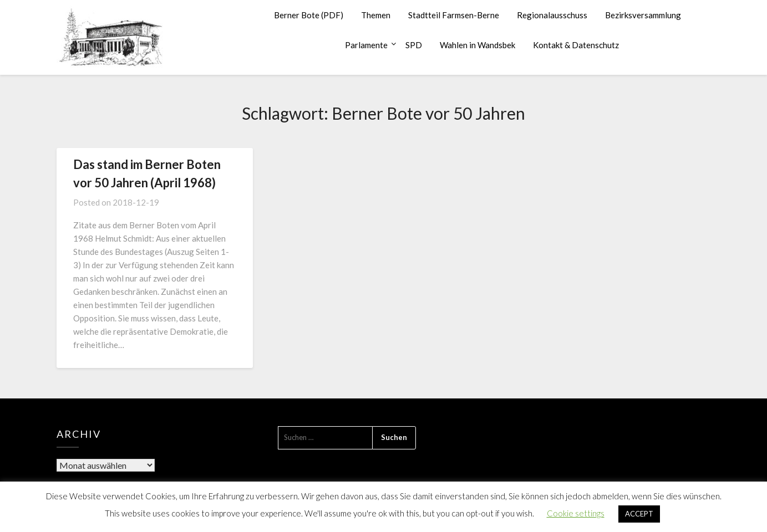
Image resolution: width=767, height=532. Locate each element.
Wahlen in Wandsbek (478, 45)
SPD (414, 45)
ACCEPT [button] (639, 514)
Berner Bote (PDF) (309, 15)
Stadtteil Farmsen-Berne (454, 15)
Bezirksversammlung (643, 15)
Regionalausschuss (552, 15)
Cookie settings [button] (576, 513)
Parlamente (366, 45)
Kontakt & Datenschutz (576, 45)
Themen (376, 15)
